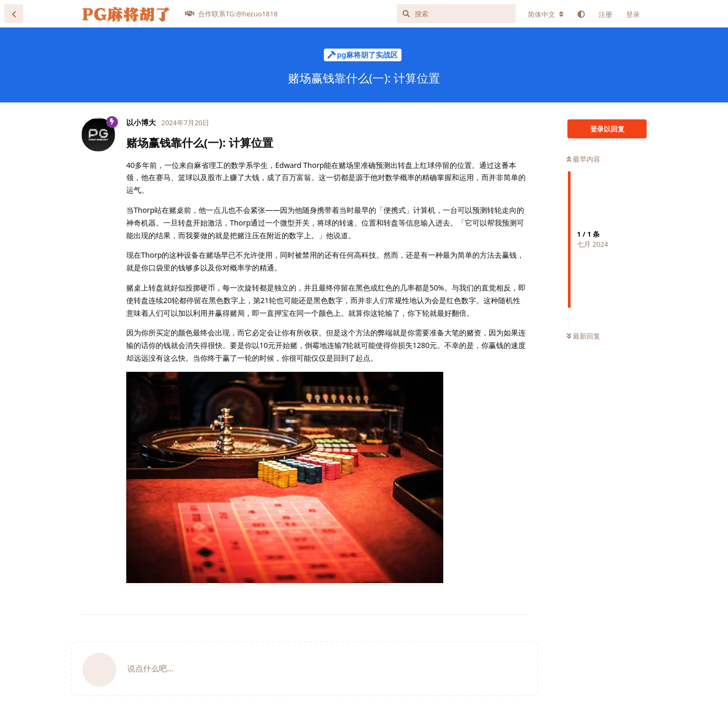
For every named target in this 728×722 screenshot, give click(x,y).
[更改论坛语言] (546, 14)
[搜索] (456, 14)
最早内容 (584, 159)
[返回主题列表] (14, 14)
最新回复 (584, 336)
